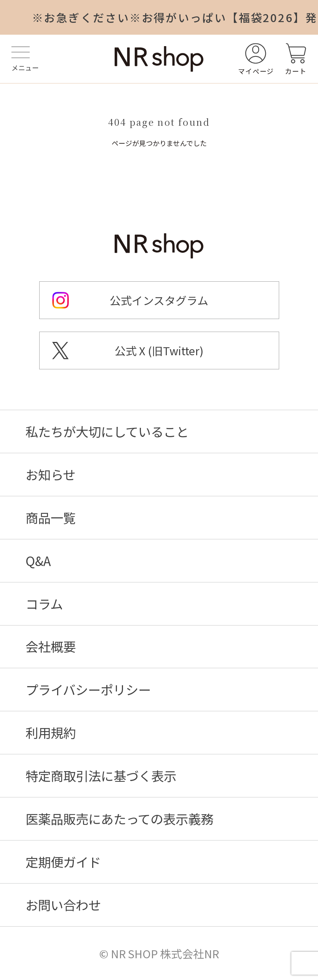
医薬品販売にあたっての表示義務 (119, 819)
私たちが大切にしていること (107, 431)
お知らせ (50, 474)
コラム (44, 604)
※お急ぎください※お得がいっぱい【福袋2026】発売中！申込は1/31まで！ (175, 17)
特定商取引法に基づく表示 (101, 775)
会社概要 (51, 646)
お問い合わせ (63, 905)
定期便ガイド (63, 862)
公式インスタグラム (159, 300)
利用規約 (51, 732)
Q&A (38, 561)
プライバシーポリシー (88, 689)
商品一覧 (51, 517)
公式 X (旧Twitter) (159, 350)
